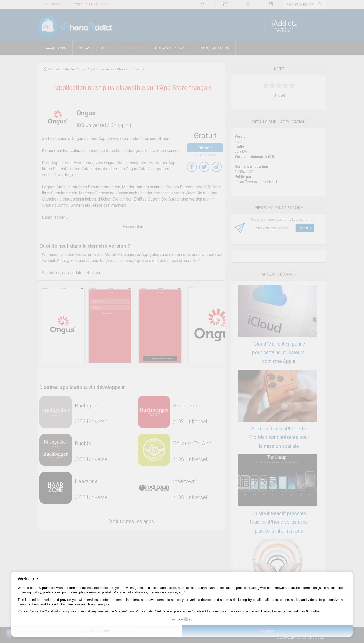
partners (49, 588)
